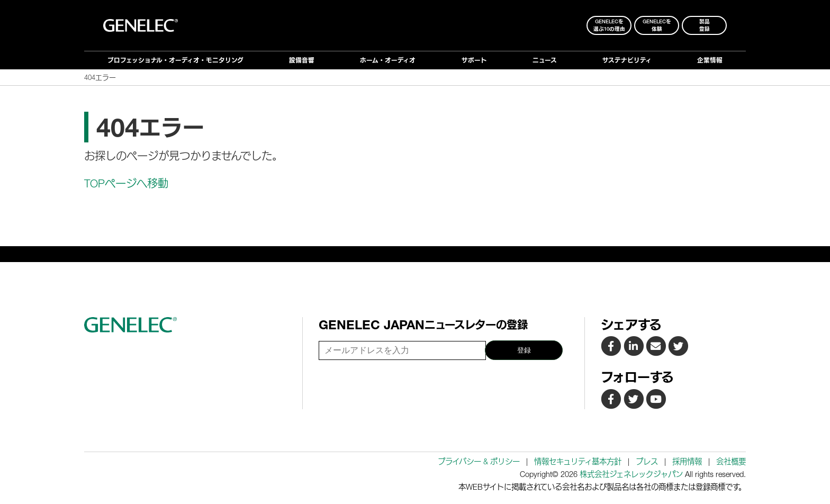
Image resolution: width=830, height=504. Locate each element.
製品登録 (705, 25)
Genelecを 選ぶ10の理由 (609, 25)
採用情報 (687, 461)
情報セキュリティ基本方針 (578, 461)
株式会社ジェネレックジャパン (631, 474)
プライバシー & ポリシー (479, 461)
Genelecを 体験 (657, 25)
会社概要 (731, 461)
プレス (647, 461)
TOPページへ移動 (126, 183)
